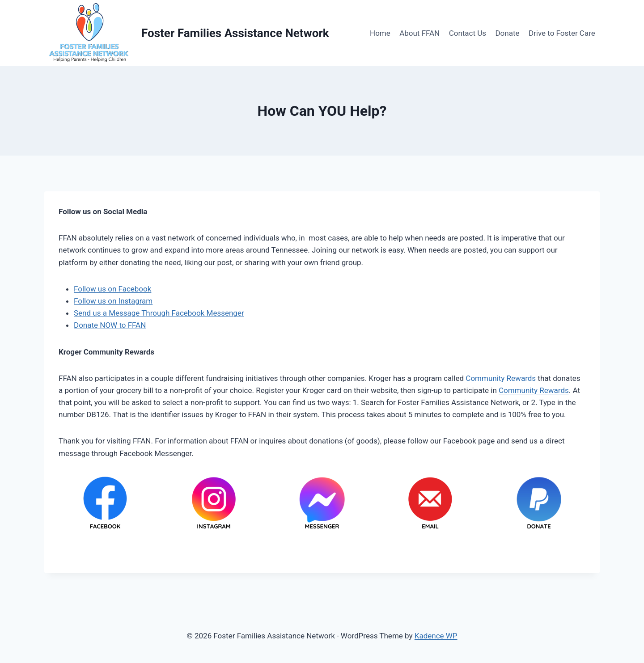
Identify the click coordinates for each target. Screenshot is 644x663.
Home (380, 33)
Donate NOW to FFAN (110, 325)
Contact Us (468, 33)
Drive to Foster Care (562, 33)
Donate (507, 33)
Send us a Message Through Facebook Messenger (159, 313)
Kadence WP (436, 636)
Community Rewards (501, 378)
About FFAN (419, 33)
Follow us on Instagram (113, 301)
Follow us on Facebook (112, 289)
